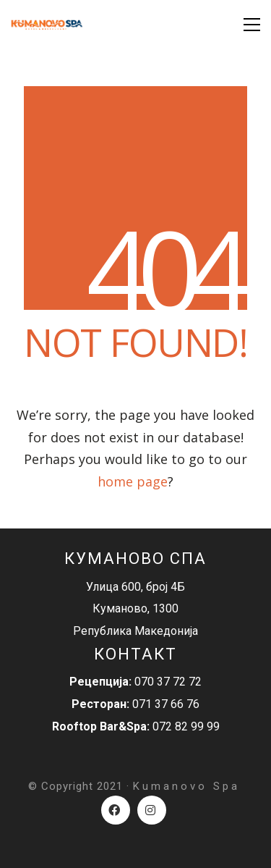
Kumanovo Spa (186, 786)
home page (133, 481)
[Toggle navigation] (252, 25)
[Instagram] (152, 810)
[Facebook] (116, 810)
